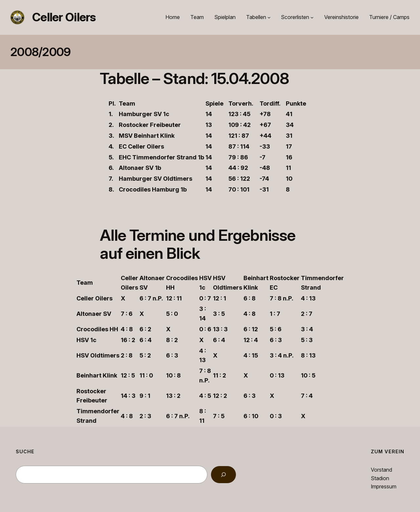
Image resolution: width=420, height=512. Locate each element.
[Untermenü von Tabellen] (269, 17)
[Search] (223, 475)
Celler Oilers (64, 17)
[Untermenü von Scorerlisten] (312, 17)
